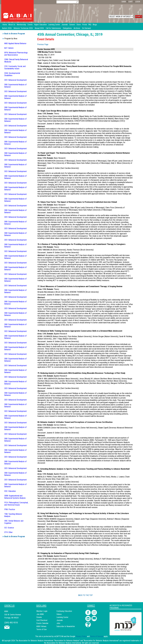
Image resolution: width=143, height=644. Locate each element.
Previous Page (43, 44)
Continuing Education (64, 611)
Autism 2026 (7, 28)
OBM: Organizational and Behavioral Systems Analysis (15, 497)
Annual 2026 (39, 28)
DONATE (139, 17)
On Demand (86, 28)
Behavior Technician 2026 (23, 28)
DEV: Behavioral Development (16, 80)
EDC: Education (10, 491)
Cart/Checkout (42, 620)
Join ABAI (40, 614)
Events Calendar (42, 623)
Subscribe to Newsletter (66, 626)
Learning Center (62, 617)
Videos (59, 614)
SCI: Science (9, 528)
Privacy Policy (81, 636)
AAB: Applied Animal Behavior (15, 43)
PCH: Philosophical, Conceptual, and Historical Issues (16, 504)
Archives (77, 28)
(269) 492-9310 (11, 623)
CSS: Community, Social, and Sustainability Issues (15, 67)
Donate (39, 617)
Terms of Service (97, 636)
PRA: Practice (10, 509)
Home (5, 25)
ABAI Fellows (41, 626)
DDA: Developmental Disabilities (12, 74)
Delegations (67, 28)
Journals (60, 620)
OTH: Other (8, 532)
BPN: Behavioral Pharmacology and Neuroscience (16, 54)
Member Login (42, 611)
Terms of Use (42, 629)
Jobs (58, 623)
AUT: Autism (9, 48)
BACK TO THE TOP (85, 595)
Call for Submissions (53, 28)
